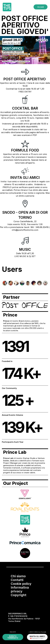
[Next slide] (44, 283)
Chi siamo (18, 576)
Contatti (17, 580)
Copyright (19, 595)
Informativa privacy (20, 589)
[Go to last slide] (6, 283)
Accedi (41, 7)
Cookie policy (21, 584)
